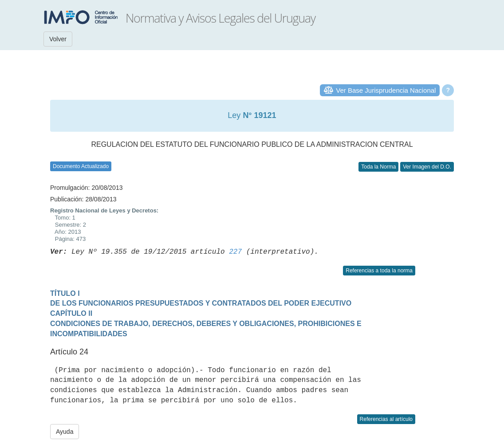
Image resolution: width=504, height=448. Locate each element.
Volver (58, 39)
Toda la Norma (378, 167)
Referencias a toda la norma (379, 271)
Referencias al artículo (386, 419)
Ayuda (65, 432)
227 (235, 252)
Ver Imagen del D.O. (427, 167)
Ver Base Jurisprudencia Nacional (386, 90)
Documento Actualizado (81, 166)
